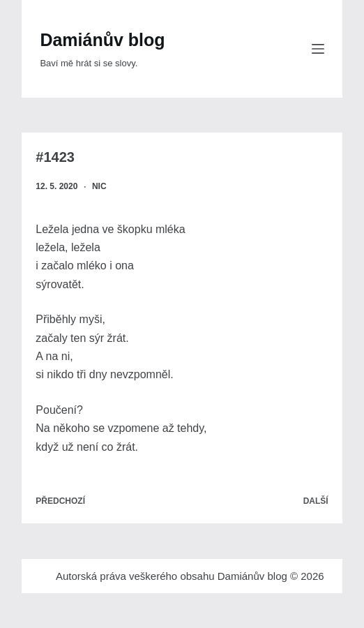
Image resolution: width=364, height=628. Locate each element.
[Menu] (318, 49)
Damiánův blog (102, 40)
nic (99, 186)
